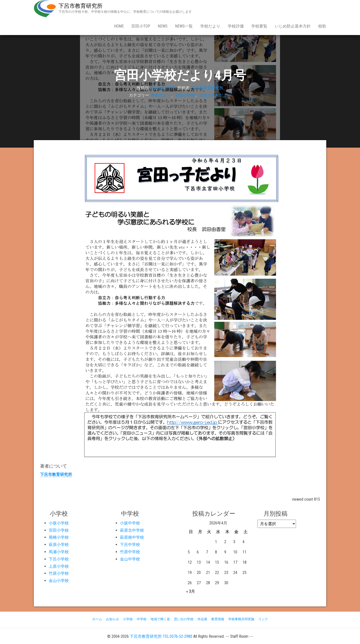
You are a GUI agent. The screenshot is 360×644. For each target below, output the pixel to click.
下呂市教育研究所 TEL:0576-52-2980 (161, 636)
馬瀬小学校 (59, 552)
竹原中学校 (130, 552)
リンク (263, 619)
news (163, 26)
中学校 (142, 619)
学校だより (210, 26)
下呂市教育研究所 (80, 6)
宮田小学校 (185, 95)
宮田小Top (141, 26)
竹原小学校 (59, 573)
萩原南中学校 (132, 537)
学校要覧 (259, 26)
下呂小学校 (59, 559)
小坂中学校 (130, 523)
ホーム (97, 619)
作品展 (202, 619)
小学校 (128, 619)
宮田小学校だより (215, 95)
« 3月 (191, 591)
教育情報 (218, 619)
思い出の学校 (184, 619)
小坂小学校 (59, 523)
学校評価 (236, 26)
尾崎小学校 (59, 537)
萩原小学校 (59, 545)
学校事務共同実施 (241, 619)
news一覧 (184, 26)
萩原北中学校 (132, 530)
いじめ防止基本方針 (293, 26)
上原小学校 (59, 566)
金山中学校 (130, 559)
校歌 (322, 26)
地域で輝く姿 (160, 619)
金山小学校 (59, 581)
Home (119, 26)
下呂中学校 (130, 545)
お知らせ (112, 619)
